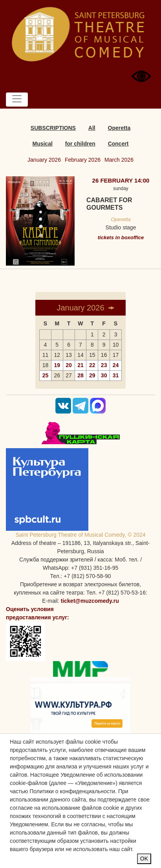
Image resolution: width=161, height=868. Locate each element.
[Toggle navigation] (17, 100)
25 (46, 375)
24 (116, 365)
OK (144, 859)
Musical (42, 144)
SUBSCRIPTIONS (53, 128)
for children (80, 144)
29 (92, 375)
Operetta (119, 128)
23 (104, 365)
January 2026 (44, 160)
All (92, 128)
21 (80, 365)
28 (80, 375)
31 (116, 375)
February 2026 (83, 160)
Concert (118, 144)
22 (92, 365)
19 (57, 365)
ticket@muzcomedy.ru (90, 601)
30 (104, 375)
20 (69, 365)
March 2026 (119, 160)
